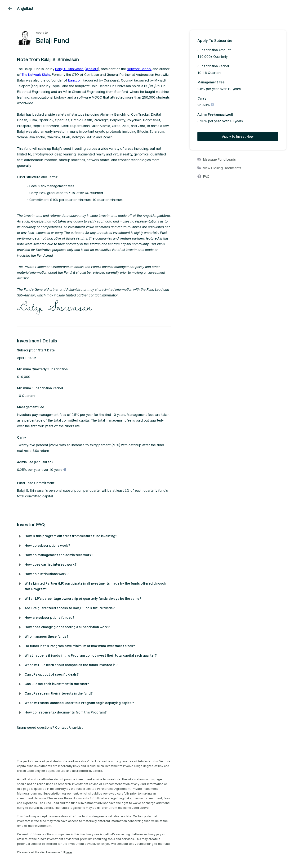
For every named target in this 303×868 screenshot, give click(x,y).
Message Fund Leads (217, 160)
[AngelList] (25, 9)
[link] (10, 9)
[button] (94, 60)
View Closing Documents (219, 168)
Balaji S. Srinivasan (69, 69)
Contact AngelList (69, 728)
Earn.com (75, 80)
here (69, 852)
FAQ (203, 177)
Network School (139, 69)
